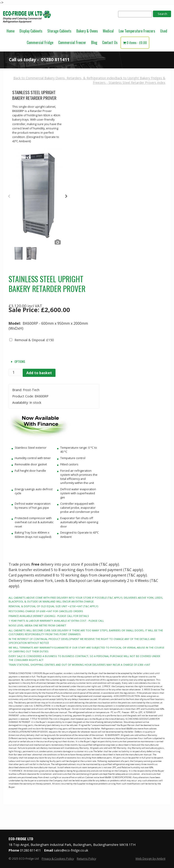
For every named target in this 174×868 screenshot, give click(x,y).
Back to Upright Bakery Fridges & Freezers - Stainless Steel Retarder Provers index (129, 80)
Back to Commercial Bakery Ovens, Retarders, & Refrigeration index (64, 78)
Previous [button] (9, 197)
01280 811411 (55, 59)
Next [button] (66, 197)
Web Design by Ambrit (150, 859)
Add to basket (39, 373)
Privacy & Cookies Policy (58, 859)
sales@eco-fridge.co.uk (71, 850)
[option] (38, 197)
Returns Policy (86, 859)
